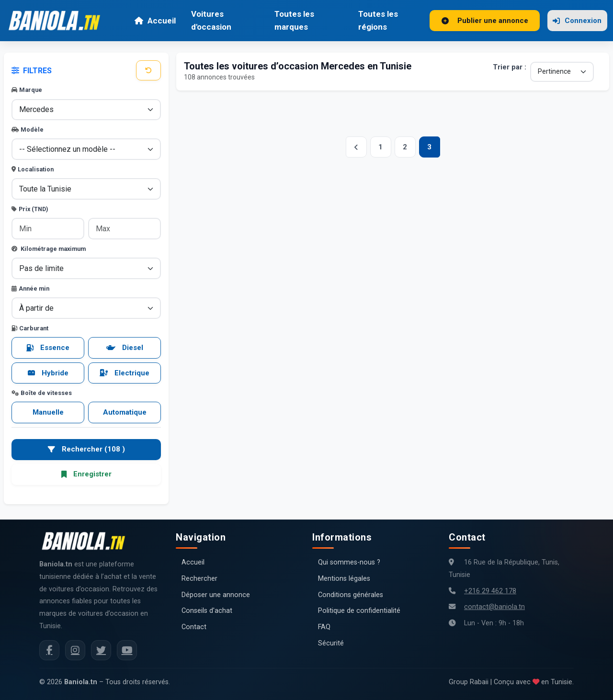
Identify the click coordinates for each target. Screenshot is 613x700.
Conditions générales (351, 595)
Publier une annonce (485, 21)
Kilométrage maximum (49, 249)
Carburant (30, 328)
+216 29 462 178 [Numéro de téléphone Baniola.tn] (490, 591)
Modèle (28, 130)
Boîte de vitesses (42, 393)
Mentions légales (344, 579)
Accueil (155, 21)
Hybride (48, 373)
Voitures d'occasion (211, 20)
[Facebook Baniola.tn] (49, 650)
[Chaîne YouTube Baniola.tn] (127, 650)
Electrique (125, 373)
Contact (194, 627)
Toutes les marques (294, 20)
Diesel (125, 348)
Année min (30, 288)
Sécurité (331, 643)
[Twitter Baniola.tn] (101, 650)
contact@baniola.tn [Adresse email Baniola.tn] (494, 607)
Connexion (577, 21)
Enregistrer (86, 474)
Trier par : (510, 67)
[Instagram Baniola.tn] (75, 650)
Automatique (125, 412)
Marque (27, 90)
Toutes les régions (378, 20)
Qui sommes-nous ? (349, 562)
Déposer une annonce (216, 595)
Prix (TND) (30, 209)
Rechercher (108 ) (86, 449)
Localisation (33, 169)
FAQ (324, 627)
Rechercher (199, 579)
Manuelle (48, 412)
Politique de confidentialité (359, 611)
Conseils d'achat (207, 611)
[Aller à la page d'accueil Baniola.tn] (87, 541)
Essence (48, 348)
